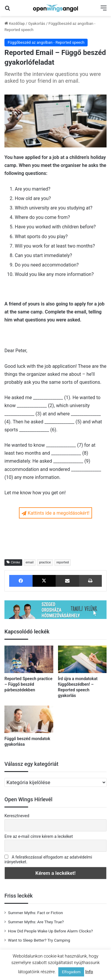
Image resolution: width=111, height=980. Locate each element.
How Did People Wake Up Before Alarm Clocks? (50, 931)
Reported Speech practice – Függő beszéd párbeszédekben (28, 684)
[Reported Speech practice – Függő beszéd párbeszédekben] (29, 659)
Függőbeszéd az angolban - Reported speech (46, 42)
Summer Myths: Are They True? (36, 922)
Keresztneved (17, 816)
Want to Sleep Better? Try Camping (39, 940)
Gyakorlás (37, 23)
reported (63, 562)
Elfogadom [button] (71, 972)
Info (89, 972)
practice (45, 562)
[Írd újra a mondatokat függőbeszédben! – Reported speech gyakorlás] (82, 659)
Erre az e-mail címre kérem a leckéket (39, 836)
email (30, 562)
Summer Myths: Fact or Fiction (35, 913)
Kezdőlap (15, 23)
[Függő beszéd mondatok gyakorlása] (29, 719)
